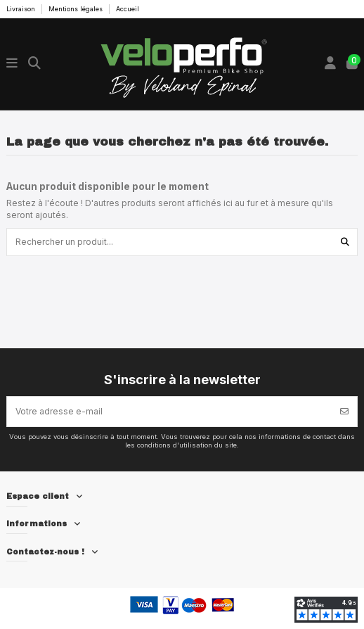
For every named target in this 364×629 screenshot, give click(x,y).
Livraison (22, 9)
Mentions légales (77, 9)
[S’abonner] (344, 412)
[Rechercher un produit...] (345, 242)
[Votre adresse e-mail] (170, 412)
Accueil (128, 9)
